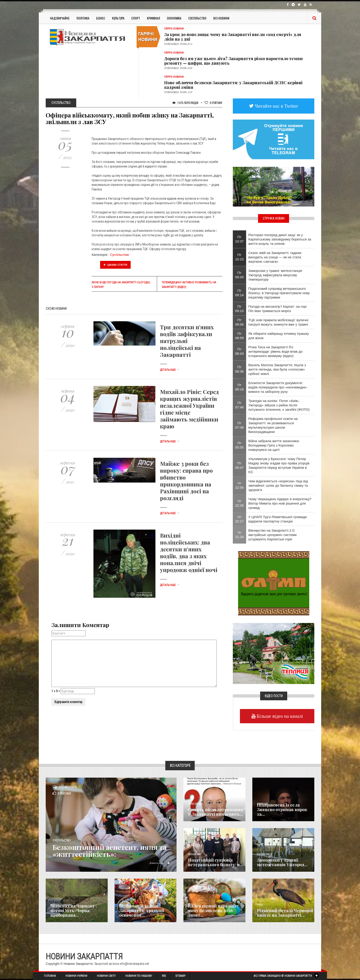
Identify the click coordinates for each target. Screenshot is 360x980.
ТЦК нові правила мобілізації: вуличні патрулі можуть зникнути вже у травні (278, 322)
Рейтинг (214, 103)
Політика (83, 18)
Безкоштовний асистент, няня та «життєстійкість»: (110, 851)
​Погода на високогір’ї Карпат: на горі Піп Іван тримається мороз (277, 309)
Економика (194, 854)
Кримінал (153, 18)
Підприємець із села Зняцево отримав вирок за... (282, 810)
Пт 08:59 (239, 336)
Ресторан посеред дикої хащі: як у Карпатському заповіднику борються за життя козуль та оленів (280, 239)
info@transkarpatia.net (134, 964)
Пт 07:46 (239, 405)
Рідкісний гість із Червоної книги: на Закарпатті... (285, 913)
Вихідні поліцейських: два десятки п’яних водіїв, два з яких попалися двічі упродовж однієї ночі (189, 553)
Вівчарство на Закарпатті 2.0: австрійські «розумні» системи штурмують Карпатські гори (273, 535)
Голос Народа (195, 804)
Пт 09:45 (239, 275)
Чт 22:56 (239, 485)
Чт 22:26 (239, 503)
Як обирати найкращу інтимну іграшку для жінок (279, 336)
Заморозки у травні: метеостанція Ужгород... (282, 862)
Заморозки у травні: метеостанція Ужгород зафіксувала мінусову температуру (275, 275)
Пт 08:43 (239, 351)
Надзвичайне (60, 18)
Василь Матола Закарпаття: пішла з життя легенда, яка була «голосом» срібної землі (277, 369)
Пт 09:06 (239, 322)
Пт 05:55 (239, 445)
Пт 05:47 (239, 465)
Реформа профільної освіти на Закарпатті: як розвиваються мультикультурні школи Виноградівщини (273, 425)
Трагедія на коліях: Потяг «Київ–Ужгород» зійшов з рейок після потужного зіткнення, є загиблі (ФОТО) (279, 405)
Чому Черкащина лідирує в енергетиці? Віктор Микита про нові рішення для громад (280, 503)
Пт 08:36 (239, 369)
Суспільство (197, 18)
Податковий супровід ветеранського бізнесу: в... (216, 862)
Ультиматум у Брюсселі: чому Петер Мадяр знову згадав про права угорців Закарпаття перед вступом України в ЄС (279, 465)
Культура (118, 18)
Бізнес (101, 18)
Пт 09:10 (239, 309)
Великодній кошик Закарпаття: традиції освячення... (142, 910)
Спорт (136, 18)
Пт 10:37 (239, 239)
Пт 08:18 (239, 387)
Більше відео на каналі (279, 716)
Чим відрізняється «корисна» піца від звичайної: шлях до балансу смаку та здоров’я (278, 485)
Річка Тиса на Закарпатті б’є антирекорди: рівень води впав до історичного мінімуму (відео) (276, 351)
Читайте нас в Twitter (276, 106)
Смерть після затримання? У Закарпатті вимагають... (217, 812)
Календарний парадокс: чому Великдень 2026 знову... (213, 910)
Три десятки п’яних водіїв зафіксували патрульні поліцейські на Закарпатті (187, 341)
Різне (260, 905)
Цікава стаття (115, 265)
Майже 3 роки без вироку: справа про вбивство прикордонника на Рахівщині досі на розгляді (186, 481)
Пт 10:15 (239, 257)
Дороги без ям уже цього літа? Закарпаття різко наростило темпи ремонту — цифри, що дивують (233, 61)
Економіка (174, 18)
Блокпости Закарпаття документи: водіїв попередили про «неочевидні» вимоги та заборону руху (278, 387)
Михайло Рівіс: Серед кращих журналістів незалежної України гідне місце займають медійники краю (189, 409)
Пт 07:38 (239, 425)
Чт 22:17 (239, 519)
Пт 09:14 (239, 293)
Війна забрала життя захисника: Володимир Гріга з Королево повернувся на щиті (274, 445)
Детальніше (170, 370)
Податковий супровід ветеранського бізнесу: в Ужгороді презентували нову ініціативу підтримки (279, 293)
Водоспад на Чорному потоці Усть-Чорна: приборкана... (73, 910)
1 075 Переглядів (185, 103)
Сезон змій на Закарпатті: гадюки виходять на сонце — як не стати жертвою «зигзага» (275, 257)
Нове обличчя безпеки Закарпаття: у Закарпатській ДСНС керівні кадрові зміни (233, 85)
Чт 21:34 (239, 535)
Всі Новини (221, 18)
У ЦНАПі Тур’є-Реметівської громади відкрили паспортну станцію (278, 519)
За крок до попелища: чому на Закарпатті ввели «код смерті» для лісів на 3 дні (233, 37)
